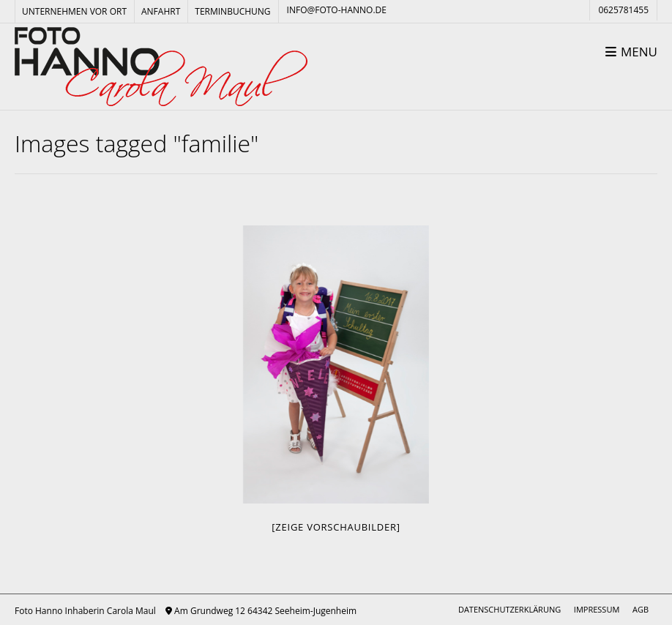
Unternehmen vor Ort (74, 11)
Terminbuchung (232, 11)
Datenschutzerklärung (509, 609)
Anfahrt (161, 11)
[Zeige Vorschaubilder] (336, 527)
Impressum (597, 609)
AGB (641, 609)
